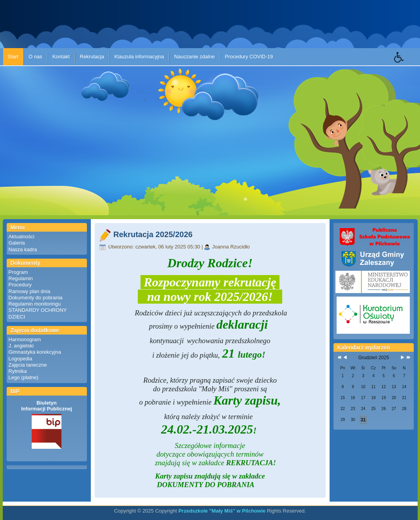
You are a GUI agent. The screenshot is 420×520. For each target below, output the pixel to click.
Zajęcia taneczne (28, 365)
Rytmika (18, 371)
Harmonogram (25, 339)
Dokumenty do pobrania (36, 298)
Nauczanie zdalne (194, 57)
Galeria (17, 243)
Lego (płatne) (24, 377)
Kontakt (61, 57)
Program (18, 272)
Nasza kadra (23, 249)
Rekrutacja (92, 57)
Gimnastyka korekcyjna (35, 352)
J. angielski (21, 346)
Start (13, 57)
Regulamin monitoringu (35, 304)
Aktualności (22, 237)
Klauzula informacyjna (139, 57)
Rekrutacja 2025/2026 (153, 234)
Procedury (20, 285)
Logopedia (21, 359)
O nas (35, 57)
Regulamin (21, 278)
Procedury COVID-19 (249, 57)
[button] (407, 63)
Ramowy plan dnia (30, 291)
